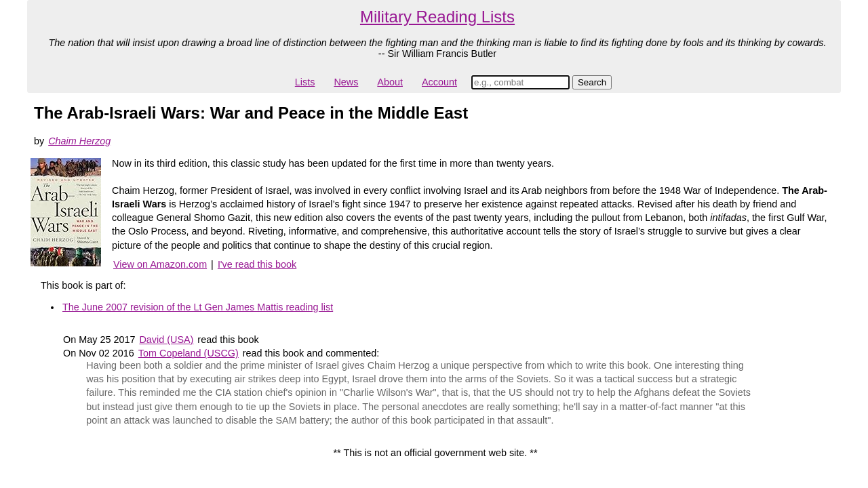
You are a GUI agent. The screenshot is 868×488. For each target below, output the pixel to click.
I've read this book (257, 264)
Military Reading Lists (437, 17)
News (346, 82)
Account (439, 82)
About (390, 82)
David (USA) (166, 340)
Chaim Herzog (79, 141)
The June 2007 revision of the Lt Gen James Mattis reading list (198, 307)
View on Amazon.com (160, 264)
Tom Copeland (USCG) (189, 353)
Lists (305, 82)
